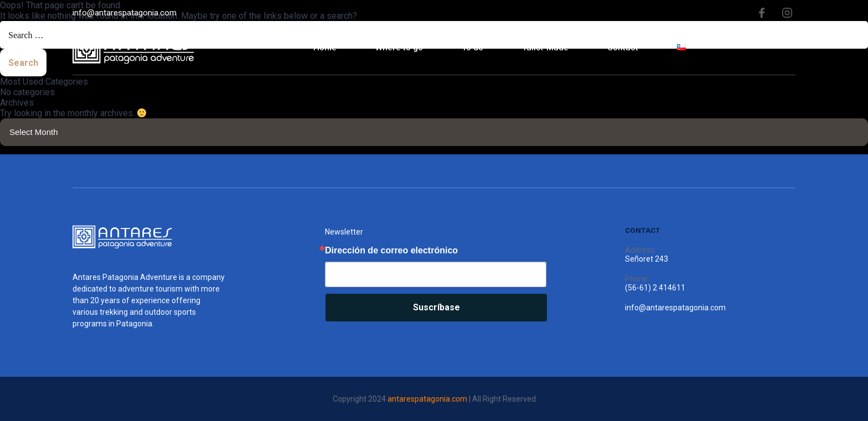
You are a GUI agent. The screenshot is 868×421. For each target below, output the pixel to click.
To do (472, 48)
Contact (623, 48)
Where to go (399, 48)
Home (325, 48)
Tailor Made (545, 48)
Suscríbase (436, 307)
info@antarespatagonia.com (125, 13)
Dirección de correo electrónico (391, 251)
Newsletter (344, 232)
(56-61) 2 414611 (655, 288)
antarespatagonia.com (427, 399)
